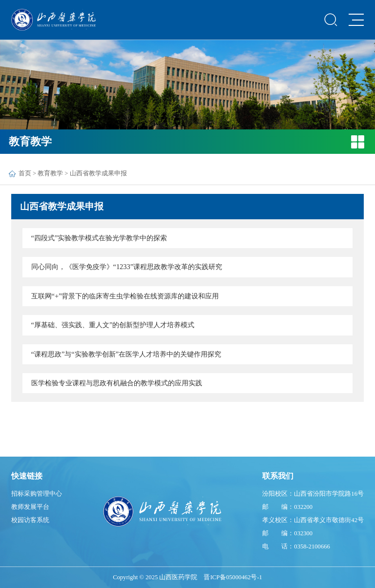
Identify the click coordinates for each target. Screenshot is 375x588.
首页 (25, 173)
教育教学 (50, 173)
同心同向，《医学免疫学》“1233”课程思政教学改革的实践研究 (127, 267)
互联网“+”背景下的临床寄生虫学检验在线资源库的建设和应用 (125, 296)
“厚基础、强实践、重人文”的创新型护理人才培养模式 (113, 325)
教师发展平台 (30, 507)
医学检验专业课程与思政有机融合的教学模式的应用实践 (117, 383)
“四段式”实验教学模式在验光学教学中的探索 (99, 238)
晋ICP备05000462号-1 (233, 577)
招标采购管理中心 (37, 494)
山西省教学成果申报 (98, 173)
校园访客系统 (30, 520)
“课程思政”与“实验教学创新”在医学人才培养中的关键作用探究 (126, 354)
